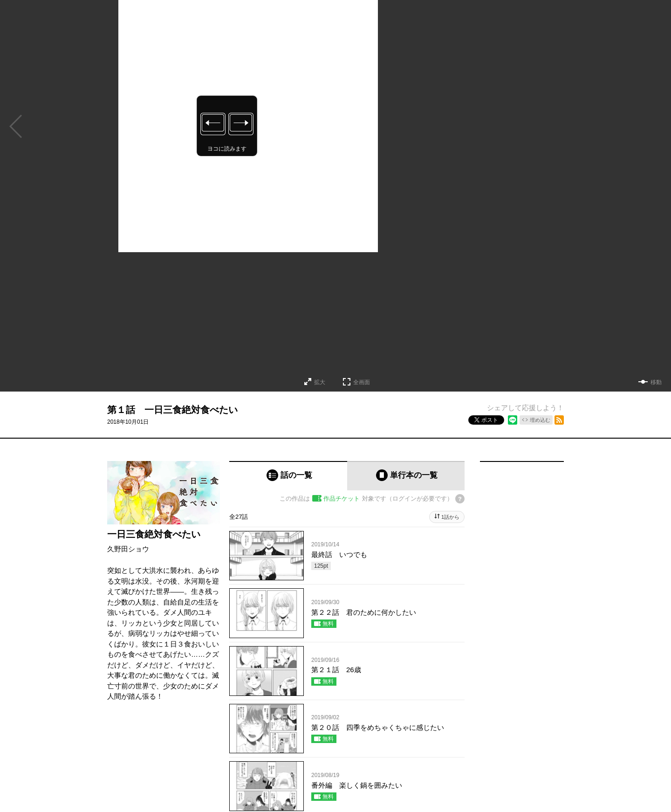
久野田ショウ (128, 549)
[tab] (288, 476)
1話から (450, 517)
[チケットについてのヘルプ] (460, 499)
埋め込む (540, 420)
